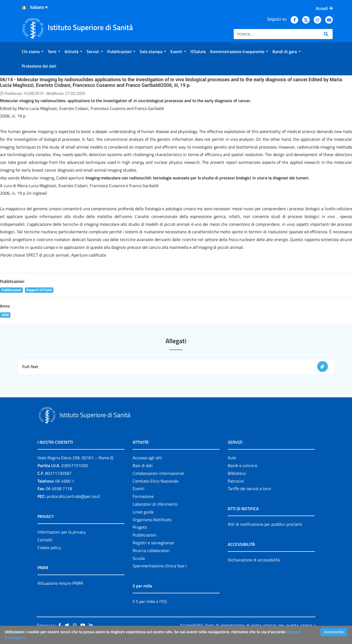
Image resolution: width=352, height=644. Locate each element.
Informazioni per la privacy (62, 532)
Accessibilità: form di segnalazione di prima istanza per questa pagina (246, 625)
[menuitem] (33, 51)
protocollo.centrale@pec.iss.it (74, 496)
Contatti (45, 540)
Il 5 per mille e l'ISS (150, 601)
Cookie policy (49, 547)
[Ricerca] (277, 34)
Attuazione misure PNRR (60, 583)
